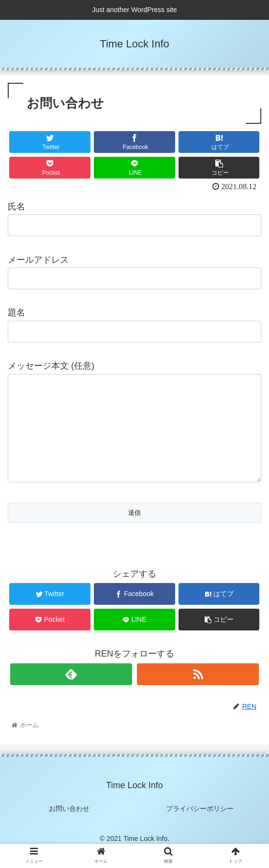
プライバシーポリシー (200, 828)
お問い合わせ (69, 828)
